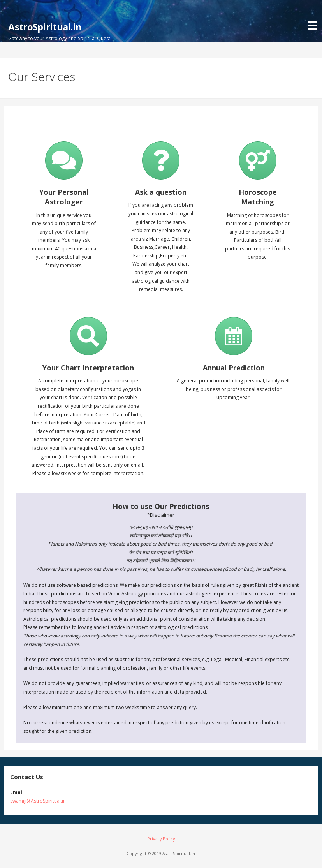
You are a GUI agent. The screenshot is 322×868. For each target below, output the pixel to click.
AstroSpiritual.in (45, 27)
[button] (314, 16)
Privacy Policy (161, 839)
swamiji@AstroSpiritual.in (38, 801)
